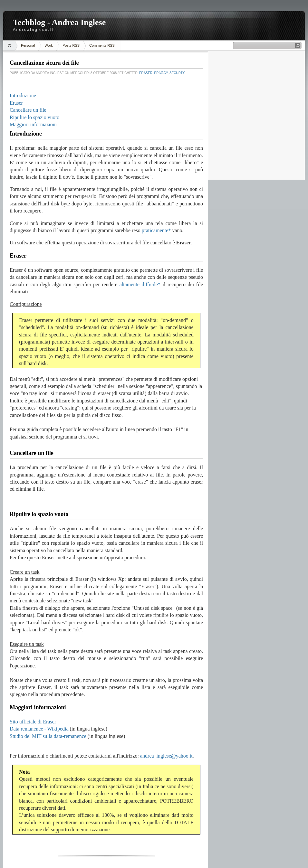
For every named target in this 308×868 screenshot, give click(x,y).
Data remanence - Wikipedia (39, 729)
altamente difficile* (140, 284)
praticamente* (156, 230)
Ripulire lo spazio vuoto (34, 117)
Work (48, 45)
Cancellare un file (28, 110)
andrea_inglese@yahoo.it (166, 756)
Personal (28, 45)
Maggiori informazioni (33, 124)
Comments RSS (102, 45)
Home (10, 46)
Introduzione (23, 95)
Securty (177, 73)
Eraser (146, 73)
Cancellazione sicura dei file (44, 63)
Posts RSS (71, 45)
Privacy (161, 73)
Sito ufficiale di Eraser (33, 722)
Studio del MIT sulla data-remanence (48, 736)
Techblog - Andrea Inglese (59, 22)
